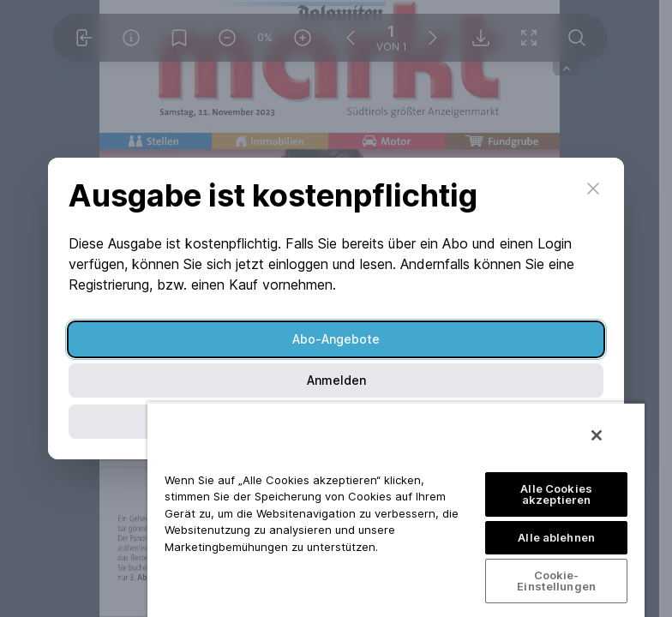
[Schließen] (597, 435)
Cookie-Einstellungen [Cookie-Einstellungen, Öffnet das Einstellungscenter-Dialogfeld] (556, 581)
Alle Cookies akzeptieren (556, 494)
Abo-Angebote (336, 339)
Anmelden (336, 380)
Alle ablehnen (556, 537)
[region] (396, 509)
